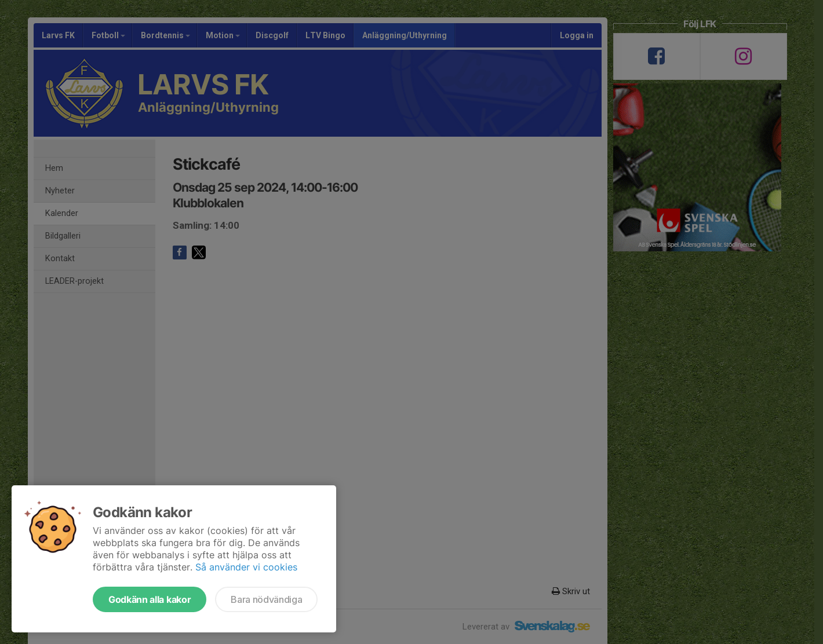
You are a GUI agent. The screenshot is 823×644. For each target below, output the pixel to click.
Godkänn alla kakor (150, 599)
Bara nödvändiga (266, 599)
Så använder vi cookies (246, 567)
